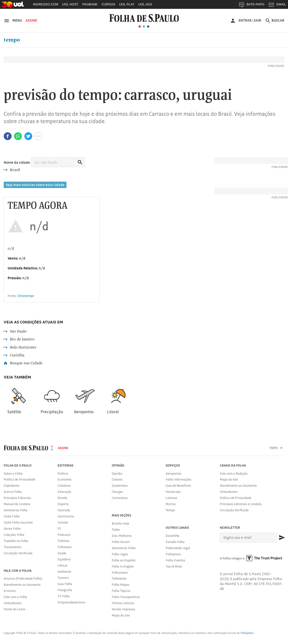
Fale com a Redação (234, 473)
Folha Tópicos (121, 591)
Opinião (117, 473)
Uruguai (207, 95)
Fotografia (65, 590)
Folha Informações (179, 479)
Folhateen (65, 547)
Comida (63, 522)
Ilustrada (64, 510)
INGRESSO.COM (46, 4)
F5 (59, 528)
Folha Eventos (176, 560)
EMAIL (277, 6)
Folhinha (64, 541)
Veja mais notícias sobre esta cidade (35, 185)
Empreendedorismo (71, 602)
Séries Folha (12, 528)
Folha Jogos (120, 554)
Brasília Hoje (120, 523)
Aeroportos (174, 473)
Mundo (62, 498)
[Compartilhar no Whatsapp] (18, 136)
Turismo (63, 578)
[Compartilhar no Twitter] (28, 136)
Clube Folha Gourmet (18, 522)
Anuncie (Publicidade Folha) (23, 578)
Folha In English (123, 566)
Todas (116, 529)
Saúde (62, 553)
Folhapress (173, 554)
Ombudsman (13, 603)
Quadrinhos (120, 485)
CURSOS (108, 4)
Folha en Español (124, 560)
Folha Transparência (126, 597)
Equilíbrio (64, 559)
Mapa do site (121, 615)
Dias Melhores (122, 536)
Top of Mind (174, 566)
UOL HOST (70, 4)
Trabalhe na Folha (16, 541)
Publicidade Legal (178, 548)
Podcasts (64, 535)
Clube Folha (12, 516)
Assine (31, 20)
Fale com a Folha (15, 597)
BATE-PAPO (251, 6)
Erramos (10, 591)
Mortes (171, 504)
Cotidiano (64, 485)
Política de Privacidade (19, 479)
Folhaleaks (119, 578)
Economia (64, 479)
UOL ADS (145, 4)
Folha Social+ (121, 542)
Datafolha (173, 536)
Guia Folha (65, 584)
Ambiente (64, 571)
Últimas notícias (123, 603)
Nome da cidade (17, 162)
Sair (257, 20)
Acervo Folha (13, 492)
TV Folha (64, 596)
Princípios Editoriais (17, 498)
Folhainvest (120, 572)
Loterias (171, 498)
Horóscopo (173, 492)
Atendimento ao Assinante (22, 585)
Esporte (63, 504)
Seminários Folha (16, 510)
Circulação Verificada (18, 553)
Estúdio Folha (175, 542)
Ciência (63, 565)
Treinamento (13, 547)
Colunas (117, 479)
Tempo (12, 40)
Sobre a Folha (13, 473)
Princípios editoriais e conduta (241, 504)
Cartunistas (120, 498)
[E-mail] (248, 538)
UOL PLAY (127, 4)
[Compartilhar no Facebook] (8, 136)
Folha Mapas (121, 585)
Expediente (12, 485)
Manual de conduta (17, 504)
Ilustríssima (66, 516)
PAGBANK (90, 4)
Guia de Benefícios (178, 485)
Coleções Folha (14, 535)
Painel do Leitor (15, 609)
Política (63, 473)
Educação (64, 492)
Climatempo (26, 296)
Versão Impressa (123, 609)
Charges (117, 492)
